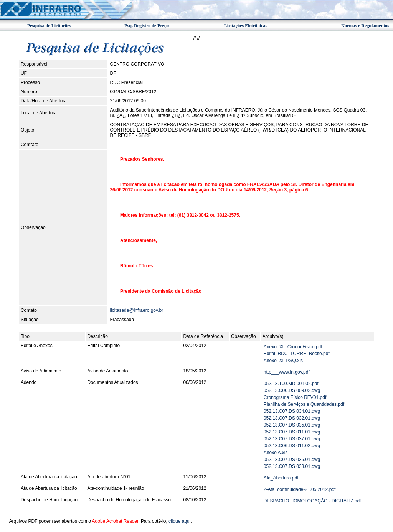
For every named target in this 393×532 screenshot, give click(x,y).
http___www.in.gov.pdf (287, 372)
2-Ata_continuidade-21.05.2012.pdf (300, 489)
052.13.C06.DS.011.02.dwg (292, 446)
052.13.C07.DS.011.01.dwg (292, 432)
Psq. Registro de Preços (147, 26)
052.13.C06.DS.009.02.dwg (292, 390)
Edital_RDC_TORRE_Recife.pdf (297, 354)
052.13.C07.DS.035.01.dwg (292, 425)
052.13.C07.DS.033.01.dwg (292, 466)
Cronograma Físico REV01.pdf (295, 397)
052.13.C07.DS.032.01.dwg (292, 418)
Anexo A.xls (276, 453)
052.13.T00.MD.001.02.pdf (291, 384)
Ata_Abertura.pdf (281, 478)
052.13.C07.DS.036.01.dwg (292, 460)
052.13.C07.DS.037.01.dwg (292, 439)
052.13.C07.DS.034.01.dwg (292, 411)
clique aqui (179, 521)
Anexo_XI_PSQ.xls (283, 361)
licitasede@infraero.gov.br (136, 310)
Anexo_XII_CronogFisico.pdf (293, 347)
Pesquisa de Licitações (49, 26)
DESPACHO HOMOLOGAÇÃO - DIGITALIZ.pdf (312, 501)
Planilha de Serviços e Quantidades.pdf (304, 404)
